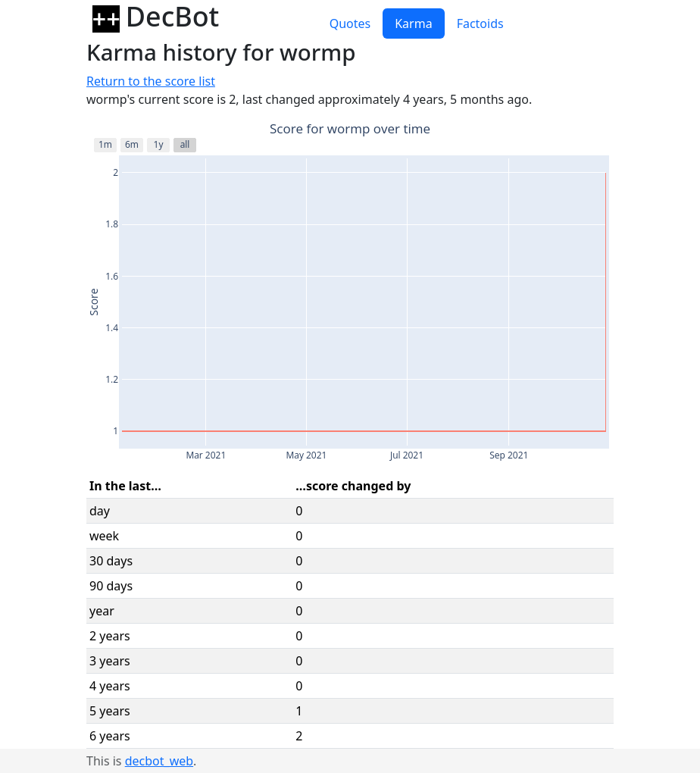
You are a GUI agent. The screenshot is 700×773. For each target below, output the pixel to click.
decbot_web (159, 761)
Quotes (350, 23)
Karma (413, 23)
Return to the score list (151, 81)
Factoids (480, 23)
